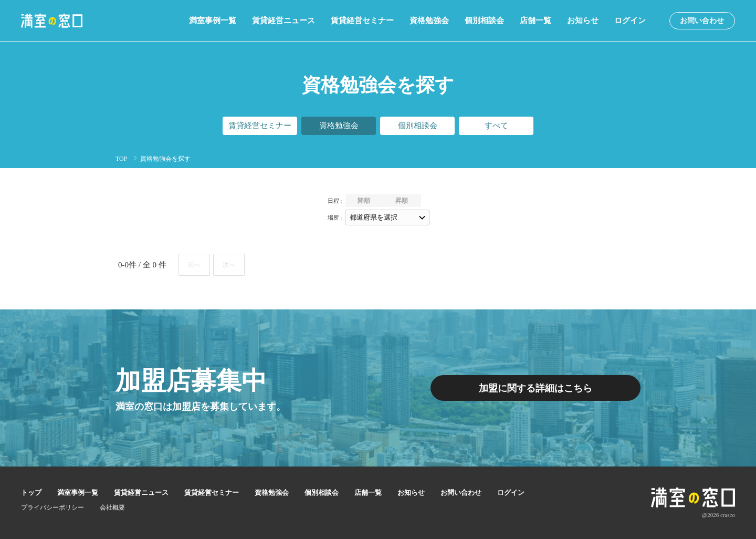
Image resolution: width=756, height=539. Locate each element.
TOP (121, 159)
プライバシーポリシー (52, 507)
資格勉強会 (429, 21)
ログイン (630, 21)
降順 (364, 201)
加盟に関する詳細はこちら (535, 388)
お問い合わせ (702, 21)
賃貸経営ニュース (283, 21)
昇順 (402, 201)
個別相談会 (484, 21)
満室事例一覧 (213, 21)
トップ (31, 493)
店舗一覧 (535, 21)
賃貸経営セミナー (362, 21)
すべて (496, 126)
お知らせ (583, 21)
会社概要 (112, 507)
